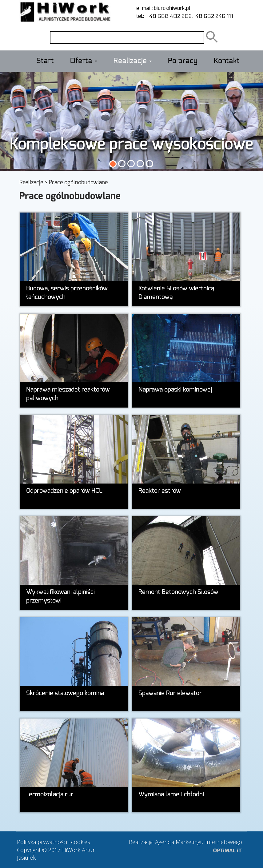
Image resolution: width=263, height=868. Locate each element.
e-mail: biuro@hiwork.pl (163, 8)
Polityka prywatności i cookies (54, 842)
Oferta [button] (84, 61)
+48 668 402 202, (168, 16)
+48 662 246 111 (213, 16)
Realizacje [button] (132, 61)
